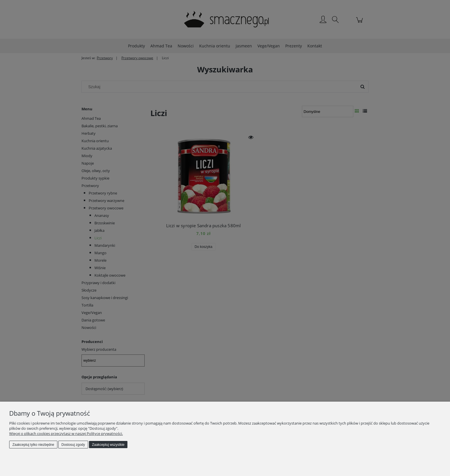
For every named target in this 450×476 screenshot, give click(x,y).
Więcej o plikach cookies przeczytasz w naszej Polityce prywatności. (66, 433)
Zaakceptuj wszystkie (108, 445)
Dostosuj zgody (73, 445)
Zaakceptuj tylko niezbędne (33, 445)
